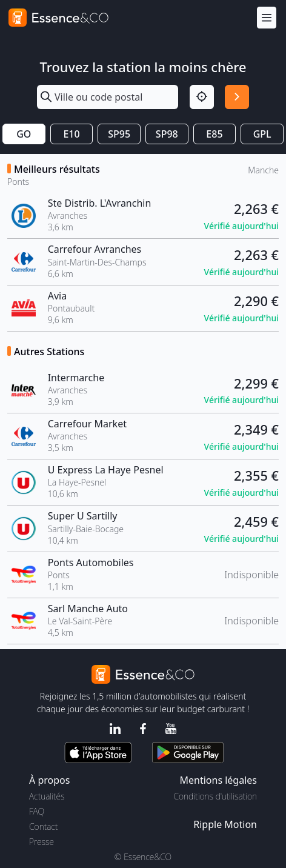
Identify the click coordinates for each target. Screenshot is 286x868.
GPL (262, 134)
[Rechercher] (237, 97)
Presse (42, 842)
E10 (71, 134)
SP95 (119, 134)
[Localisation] (202, 97)
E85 (214, 134)
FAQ (37, 811)
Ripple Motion (225, 824)
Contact (43, 826)
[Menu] (267, 18)
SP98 (167, 134)
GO (24, 134)
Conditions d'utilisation (215, 796)
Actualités (47, 796)
